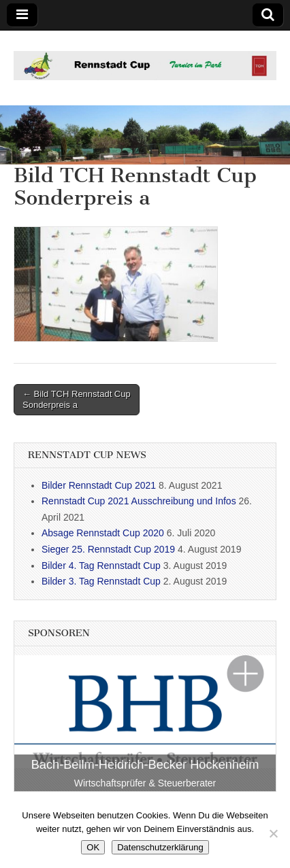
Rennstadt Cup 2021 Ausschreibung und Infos (139, 501)
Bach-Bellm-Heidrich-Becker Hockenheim (145, 765)
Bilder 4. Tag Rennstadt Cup (101, 566)
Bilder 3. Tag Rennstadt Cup (101, 581)
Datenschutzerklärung (160, 847)
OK (93, 847)
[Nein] (273, 833)
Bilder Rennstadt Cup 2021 (99, 485)
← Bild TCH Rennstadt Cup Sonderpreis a (77, 399)
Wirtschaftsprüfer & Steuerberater (145, 783)
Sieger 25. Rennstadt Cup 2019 (108, 549)
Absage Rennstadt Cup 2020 (103, 533)
